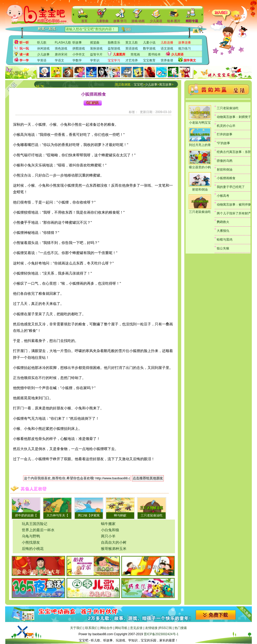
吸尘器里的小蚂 (200, 167)
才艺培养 (132, 60)
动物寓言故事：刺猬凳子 (234, 117)
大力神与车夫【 (57, 515)
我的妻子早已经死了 (231, 187)
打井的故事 (225, 134)
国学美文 (190, 60)
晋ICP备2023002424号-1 (161, 634)
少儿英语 (156, 21)
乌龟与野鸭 (31, 536)
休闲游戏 (43, 48)
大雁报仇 (223, 231)
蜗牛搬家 (108, 524)
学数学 (77, 60)
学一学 (24, 60)
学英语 (42, 60)
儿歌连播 (167, 43)
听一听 (24, 43)
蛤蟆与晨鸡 (225, 240)
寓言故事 (165, 85)
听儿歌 (42, 43)
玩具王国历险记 (35, 524)
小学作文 (79, 54)
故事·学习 (120, 21)
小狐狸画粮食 (226, 178)
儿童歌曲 (102, 21)
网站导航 (121, 628)
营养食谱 (167, 60)
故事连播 (185, 43)
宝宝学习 (114, 60)
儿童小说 (149, 43)
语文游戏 (167, 48)
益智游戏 (114, 48)
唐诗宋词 (61, 54)
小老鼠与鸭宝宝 (200, 123)
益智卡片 (96, 54)
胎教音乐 (114, 43)
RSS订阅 (165, 628)
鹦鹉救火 (223, 222)
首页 (84, 21)
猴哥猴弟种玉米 (114, 549)
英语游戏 (132, 48)
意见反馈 (136, 628)
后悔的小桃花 (33, 549)
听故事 (77, 43)
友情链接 (151, 628)
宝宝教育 (149, 60)
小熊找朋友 (31, 542)
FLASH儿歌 (63, 43)
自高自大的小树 (114, 542)
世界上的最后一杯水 (38, 530)
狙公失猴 (223, 248)
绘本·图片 (174, 21)
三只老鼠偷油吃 (152, 515)
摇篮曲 (95, 43)
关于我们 (76, 628)
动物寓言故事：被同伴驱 (234, 205)
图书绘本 (154, 54)
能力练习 (185, 48)
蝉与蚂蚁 (120, 515)
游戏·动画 (138, 21)
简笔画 (135, 54)
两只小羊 (108, 536)
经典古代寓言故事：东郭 (234, 152)
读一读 (24, 54)
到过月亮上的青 (200, 145)
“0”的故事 (223, 143)
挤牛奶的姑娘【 (26, 515)
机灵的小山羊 (226, 126)
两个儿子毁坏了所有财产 (234, 213)
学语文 (59, 60)
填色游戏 (61, 48)
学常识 (95, 60)
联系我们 (91, 628)
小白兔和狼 (110, 530)
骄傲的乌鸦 (225, 161)
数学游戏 (149, 48)
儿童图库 (119, 54)
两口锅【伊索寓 (89, 515)
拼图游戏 (79, 48)
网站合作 (106, 628)
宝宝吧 (138, 85)
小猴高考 (223, 196)
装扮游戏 (96, 48)
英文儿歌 (132, 43)
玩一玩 (24, 48)
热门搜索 (181, 628)
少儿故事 (43, 54)
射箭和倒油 (200, 190)
